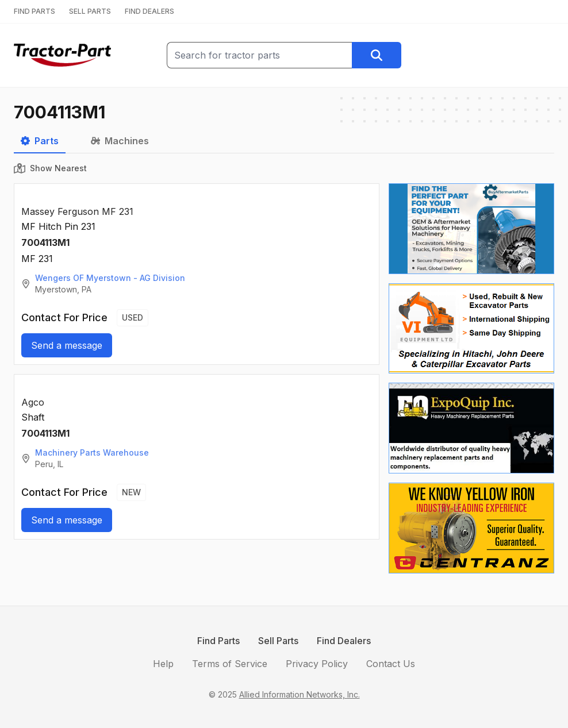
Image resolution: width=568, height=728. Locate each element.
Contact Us (391, 664)
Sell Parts (278, 641)
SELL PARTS (90, 11)
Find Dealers (344, 641)
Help (163, 664)
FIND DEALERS (149, 11)
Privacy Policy (317, 664)
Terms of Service (230, 664)
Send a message (67, 345)
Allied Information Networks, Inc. (300, 694)
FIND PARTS (34, 11)
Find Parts (218, 641)
